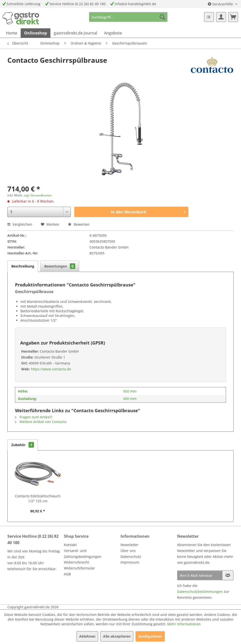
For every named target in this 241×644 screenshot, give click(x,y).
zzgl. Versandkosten (38, 195)
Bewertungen (60, 266)
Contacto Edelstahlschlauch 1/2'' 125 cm (38, 498)
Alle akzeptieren (117, 636)
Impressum (130, 562)
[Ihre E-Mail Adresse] (200, 575)
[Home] (12, 33)
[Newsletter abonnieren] (228, 575)
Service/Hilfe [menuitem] (221, 4)
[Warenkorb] (233, 17)
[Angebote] (113, 33)
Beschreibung (23, 266)
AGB (67, 574)
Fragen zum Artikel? (34, 417)
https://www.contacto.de (50, 369)
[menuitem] (128, 17)
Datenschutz (131, 557)
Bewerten (79, 224)
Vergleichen (20, 224)
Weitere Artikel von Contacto (41, 422)
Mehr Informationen (184, 624)
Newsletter (129, 545)
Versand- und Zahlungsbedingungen (83, 554)
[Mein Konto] (221, 17)
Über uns (128, 551)
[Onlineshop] (36, 33)
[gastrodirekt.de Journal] (75, 33)
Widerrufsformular (79, 568)
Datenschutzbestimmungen (200, 591)
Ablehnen (87, 636)
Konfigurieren (150, 636)
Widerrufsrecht (76, 562)
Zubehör (23, 445)
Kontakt (70, 545)
